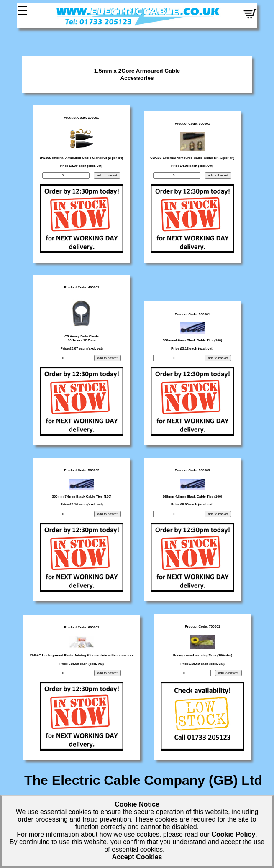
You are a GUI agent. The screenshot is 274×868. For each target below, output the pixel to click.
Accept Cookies (137, 857)
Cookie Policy (233, 834)
